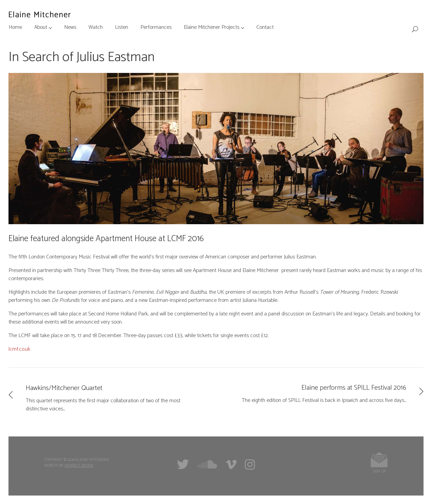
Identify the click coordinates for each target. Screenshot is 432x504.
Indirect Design (79, 466)
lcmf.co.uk (19, 349)
